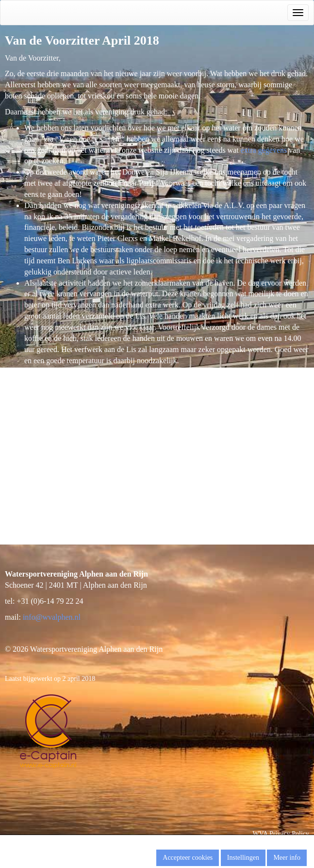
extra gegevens (264, 150)
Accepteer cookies (188, 858)
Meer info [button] (287, 858)
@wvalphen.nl (52, 617)
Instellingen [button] (243, 858)
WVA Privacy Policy (281, 834)
